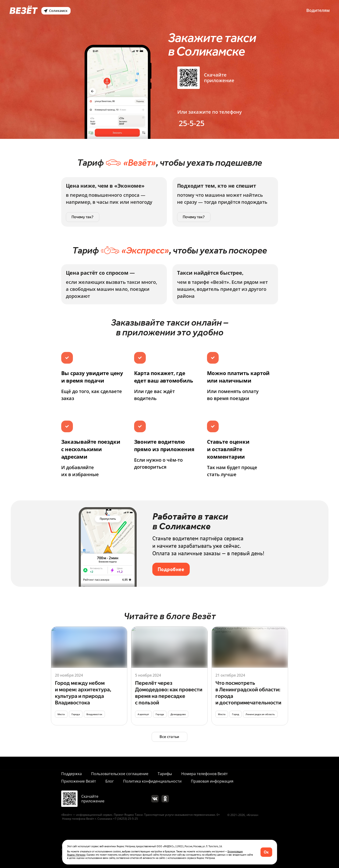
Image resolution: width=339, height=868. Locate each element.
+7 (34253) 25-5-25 (125, 819)
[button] (266, 852)
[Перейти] (89, 676)
